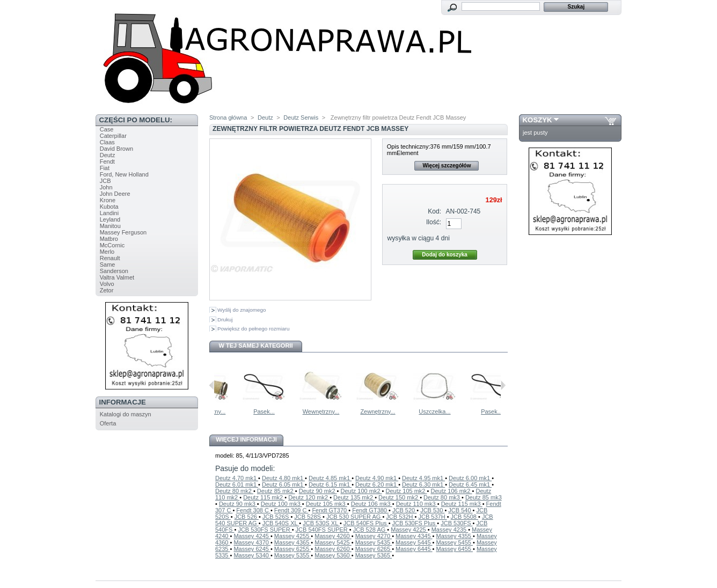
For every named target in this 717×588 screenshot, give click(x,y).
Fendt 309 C (291, 510)
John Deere (115, 194)
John (106, 187)
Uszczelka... (479, 411)
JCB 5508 (464, 517)
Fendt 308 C (253, 510)
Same (108, 264)
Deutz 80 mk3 (442, 497)
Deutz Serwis (301, 117)
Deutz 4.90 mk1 (377, 478)
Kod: (434, 211)
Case (107, 129)
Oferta (108, 423)
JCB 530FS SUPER (265, 530)
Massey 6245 (252, 549)
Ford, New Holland (124, 174)
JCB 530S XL (321, 523)
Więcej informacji (246, 439)
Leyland (110, 219)
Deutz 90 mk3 (238, 504)
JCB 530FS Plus (415, 523)
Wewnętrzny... (252, 411)
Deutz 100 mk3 (281, 504)
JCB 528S (308, 517)
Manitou (110, 226)
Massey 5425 (333, 542)
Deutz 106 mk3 (372, 504)
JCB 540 (460, 510)
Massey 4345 (414, 536)
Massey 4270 (374, 536)
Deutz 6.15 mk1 (330, 484)
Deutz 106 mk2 (451, 491)
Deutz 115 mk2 (264, 497)
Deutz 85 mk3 (484, 497)
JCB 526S (277, 517)
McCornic (112, 245)
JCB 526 (247, 517)
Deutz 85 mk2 (276, 491)
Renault (110, 258)
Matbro (109, 239)
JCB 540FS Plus (366, 523)
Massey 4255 (292, 536)
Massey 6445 (414, 549)
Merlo (107, 252)
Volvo (107, 284)
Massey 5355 (292, 555)
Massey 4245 (252, 536)
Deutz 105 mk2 (407, 491)
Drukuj (225, 319)
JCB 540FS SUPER (323, 530)
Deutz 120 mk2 (309, 497)
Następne (503, 385)
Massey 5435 (374, 542)
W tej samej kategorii (256, 346)
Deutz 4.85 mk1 (330, 478)
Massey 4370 (252, 542)
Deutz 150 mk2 (399, 497)
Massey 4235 (450, 530)
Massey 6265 (374, 549)
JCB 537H (432, 517)
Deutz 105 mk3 (327, 504)
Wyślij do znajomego (242, 310)
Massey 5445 (414, 542)
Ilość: (434, 222)
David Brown (116, 149)
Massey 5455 (454, 542)
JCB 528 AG (370, 530)
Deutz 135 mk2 (354, 497)
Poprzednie (212, 385)
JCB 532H (400, 517)
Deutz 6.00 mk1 (470, 478)
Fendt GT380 (370, 510)
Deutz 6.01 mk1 (237, 484)
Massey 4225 (409, 530)
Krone (108, 200)
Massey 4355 (454, 536)
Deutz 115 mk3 (462, 504)
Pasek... (309, 411)
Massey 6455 (454, 549)
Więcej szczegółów (447, 166)
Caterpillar (113, 136)
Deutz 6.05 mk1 (283, 484)
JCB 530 (432, 510)
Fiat (105, 168)
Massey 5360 (333, 555)
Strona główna (228, 117)
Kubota (109, 207)
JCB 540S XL (281, 523)
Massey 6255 (292, 549)
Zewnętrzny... (422, 411)
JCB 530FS (456, 523)
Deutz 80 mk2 (234, 491)
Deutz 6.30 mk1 (423, 484)
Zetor (107, 290)
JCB (105, 181)
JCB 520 (404, 510)
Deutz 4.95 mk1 (423, 478)
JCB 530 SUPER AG (354, 517)
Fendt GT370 (330, 510)
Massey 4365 (292, 542)
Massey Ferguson (123, 232)
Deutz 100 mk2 (361, 491)
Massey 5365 (374, 555)
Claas (107, 142)
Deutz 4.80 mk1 (283, 478)
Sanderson (114, 271)
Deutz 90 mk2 (318, 491)
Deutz (108, 155)
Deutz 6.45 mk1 (470, 484)
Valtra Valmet (117, 277)
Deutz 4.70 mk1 (237, 478)
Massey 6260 (333, 549)
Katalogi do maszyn (126, 414)
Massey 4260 (333, 536)
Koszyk (537, 120)
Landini (109, 213)
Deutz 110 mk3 (417, 504)
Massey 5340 (252, 555)
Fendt (107, 161)
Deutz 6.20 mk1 (377, 484)
